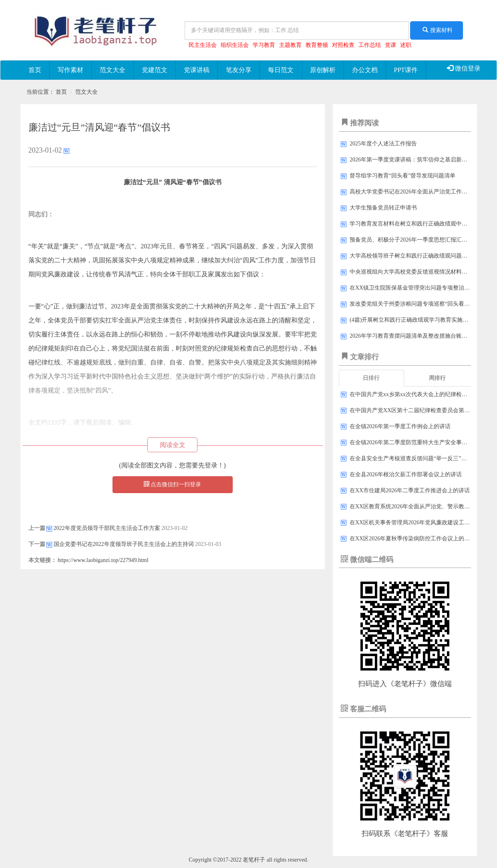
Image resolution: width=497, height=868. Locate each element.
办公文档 (365, 70)
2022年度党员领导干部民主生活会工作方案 (107, 528)
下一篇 (37, 544)
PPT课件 (406, 70)
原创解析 (323, 70)
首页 (35, 70)
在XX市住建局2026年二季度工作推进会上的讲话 (410, 490)
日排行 (371, 378)
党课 (390, 45)
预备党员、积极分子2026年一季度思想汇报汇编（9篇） (418, 240)
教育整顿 (317, 45)
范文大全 (113, 70)
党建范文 (155, 70)
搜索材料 (437, 30)
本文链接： (42, 560)
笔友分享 (239, 70)
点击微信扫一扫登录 (173, 484)
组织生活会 (235, 45)
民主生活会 (203, 45)
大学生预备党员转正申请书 (383, 208)
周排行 (437, 378)
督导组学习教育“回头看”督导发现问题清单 (402, 176)
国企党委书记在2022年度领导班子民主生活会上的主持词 (124, 544)
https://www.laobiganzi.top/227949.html (103, 560)
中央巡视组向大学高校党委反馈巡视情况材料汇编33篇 (417, 272)
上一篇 (37, 528)
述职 (406, 45)
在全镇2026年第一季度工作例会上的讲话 (400, 426)
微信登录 (464, 68)
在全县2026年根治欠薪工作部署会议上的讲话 (406, 474)
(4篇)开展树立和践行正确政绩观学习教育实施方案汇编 (417, 320)
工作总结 (370, 45)
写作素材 (70, 70)
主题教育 (290, 45)
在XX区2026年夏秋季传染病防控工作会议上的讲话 (412, 539)
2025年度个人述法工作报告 (383, 144)
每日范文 (281, 70)
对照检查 (343, 45)
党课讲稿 (197, 70)
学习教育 (264, 45)
